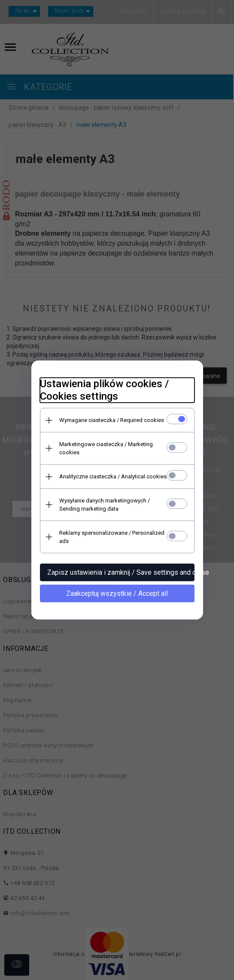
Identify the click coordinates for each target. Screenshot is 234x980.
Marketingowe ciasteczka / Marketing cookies (106, 448)
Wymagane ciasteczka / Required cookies (112, 420)
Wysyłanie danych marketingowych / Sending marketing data (105, 505)
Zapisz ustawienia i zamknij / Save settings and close (121, 572)
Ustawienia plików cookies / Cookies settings (104, 390)
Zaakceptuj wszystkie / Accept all (117, 593)
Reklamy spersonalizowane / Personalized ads (112, 537)
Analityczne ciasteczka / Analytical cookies (113, 476)
